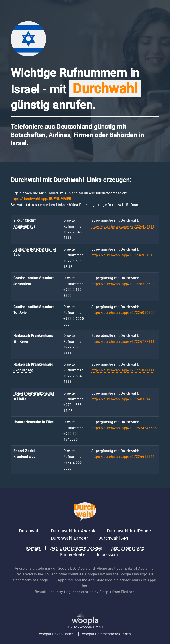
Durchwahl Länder (69, 538)
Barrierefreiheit (74, 555)
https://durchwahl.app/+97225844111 (123, 370)
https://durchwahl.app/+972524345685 (124, 428)
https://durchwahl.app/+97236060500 (123, 313)
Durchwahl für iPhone (129, 531)
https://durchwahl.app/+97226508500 (123, 284)
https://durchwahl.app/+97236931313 (123, 255)
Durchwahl (30, 531)
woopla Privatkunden (57, 634)
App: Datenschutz (128, 548)
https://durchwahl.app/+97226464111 (123, 226)
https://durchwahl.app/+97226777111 (123, 342)
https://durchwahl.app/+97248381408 (123, 399)
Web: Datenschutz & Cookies (76, 548)
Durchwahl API (113, 538)
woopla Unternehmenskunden (106, 634)
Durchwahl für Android (74, 531)
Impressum (107, 555)
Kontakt (33, 548)
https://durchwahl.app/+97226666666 (123, 457)
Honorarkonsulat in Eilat (33, 422)
